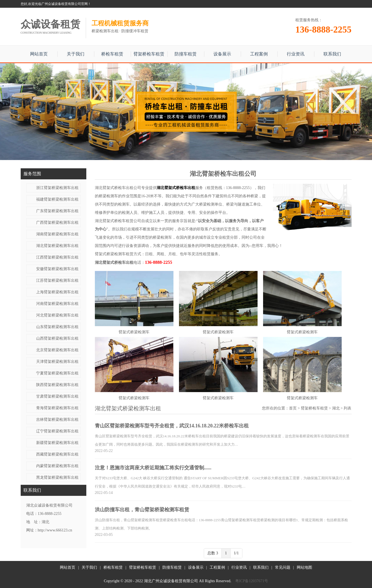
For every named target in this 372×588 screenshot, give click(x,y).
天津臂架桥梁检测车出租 (57, 362)
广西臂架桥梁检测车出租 (57, 223)
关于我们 (76, 54)
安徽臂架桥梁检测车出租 (57, 269)
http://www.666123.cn (55, 530)
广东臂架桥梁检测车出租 (57, 211)
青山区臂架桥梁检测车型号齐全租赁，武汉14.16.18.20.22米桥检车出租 (172, 426)
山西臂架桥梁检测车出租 (57, 338)
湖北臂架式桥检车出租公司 (118, 188)
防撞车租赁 (186, 54)
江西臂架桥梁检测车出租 (57, 257)
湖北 (336, 408)
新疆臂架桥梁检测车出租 (57, 443)
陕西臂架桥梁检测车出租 (57, 385)
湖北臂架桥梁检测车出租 (57, 246)
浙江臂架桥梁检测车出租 (57, 188)
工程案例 (259, 54)
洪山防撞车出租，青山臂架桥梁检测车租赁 (142, 510)
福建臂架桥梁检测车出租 (57, 199)
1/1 (236, 553)
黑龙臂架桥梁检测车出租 (57, 477)
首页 (293, 408)
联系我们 (332, 54)
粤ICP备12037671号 (252, 581)
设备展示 (222, 54)
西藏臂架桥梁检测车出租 (57, 454)
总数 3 (213, 553)
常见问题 (283, 567)
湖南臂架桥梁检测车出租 (57, 234)
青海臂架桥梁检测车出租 (57, 408)
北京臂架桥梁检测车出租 (57, 350)
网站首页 (39, 54)
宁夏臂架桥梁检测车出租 (57, 373)
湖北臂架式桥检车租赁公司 (118, 221)
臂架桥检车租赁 (149, 54)
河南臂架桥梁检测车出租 (57, 304)
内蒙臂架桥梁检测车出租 (57, 466)
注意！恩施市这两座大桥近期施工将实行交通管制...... (153, 468)
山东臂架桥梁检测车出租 (57, 327)
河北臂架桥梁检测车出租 (57, 315)
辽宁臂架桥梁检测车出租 (57, 431)
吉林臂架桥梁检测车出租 (57, 420)
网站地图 (304, 567)
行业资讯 (296, 54)
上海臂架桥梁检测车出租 (57, 292)
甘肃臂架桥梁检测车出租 (57, 396)
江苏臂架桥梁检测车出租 (57, 280)
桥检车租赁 (112, 54)
